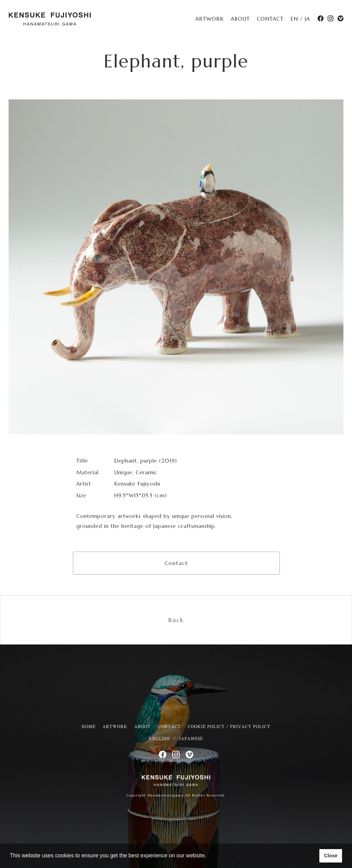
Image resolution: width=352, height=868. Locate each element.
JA (307, 19)
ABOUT (240, 19)
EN (294, 19)
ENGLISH (159, 739)
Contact (177, 563)
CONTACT (270, 19)
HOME (89, 727)
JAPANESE (191, 739)
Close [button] (331, 856)
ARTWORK (210, 19)
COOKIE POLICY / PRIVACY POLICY (229, 727)
